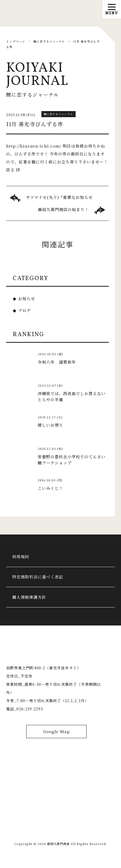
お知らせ (27, 298)
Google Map (57, 731)
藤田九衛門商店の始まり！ (63, 209)
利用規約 (21, 557)
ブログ (24, 310)
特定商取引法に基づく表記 (38, 577)
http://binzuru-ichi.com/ (34, 146)
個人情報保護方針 (29, 597)
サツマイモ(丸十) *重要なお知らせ (59, 197)
